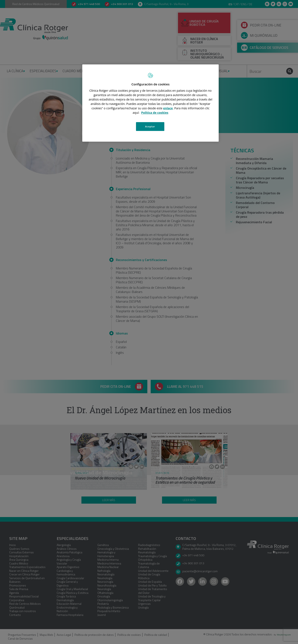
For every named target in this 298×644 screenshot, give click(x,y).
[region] (150, 103)
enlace (168, 108)
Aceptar (150, 126)
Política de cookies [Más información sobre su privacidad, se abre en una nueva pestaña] (155, 113)
